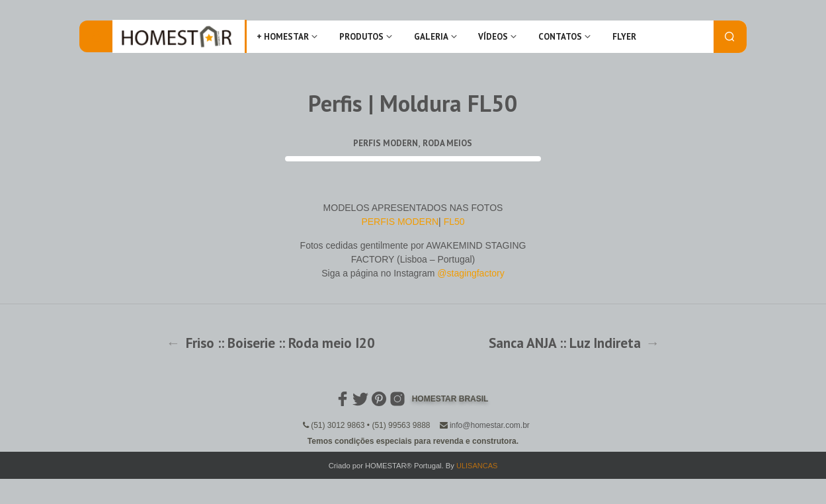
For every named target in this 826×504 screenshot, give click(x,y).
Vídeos (493, 37)
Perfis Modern (386, 143)
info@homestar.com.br (490, 425)
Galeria (431, 37)
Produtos (361, 37)
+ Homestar (283, 37)
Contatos (560, 37)
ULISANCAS (477, 466)
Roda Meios (447, 143)
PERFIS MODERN (400, 222)
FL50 (454, 222)
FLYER (624, 37)
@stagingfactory (471, 273)
